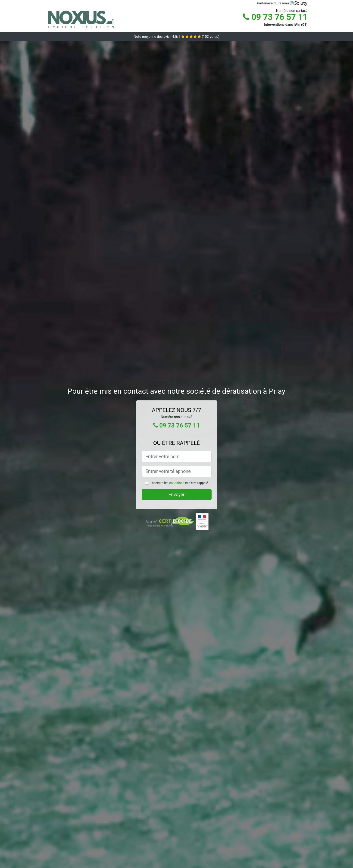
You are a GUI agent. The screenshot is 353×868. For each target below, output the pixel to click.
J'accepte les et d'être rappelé (179, 483)
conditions (177, 483)
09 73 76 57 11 (275, 17)
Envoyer (177, 494)
